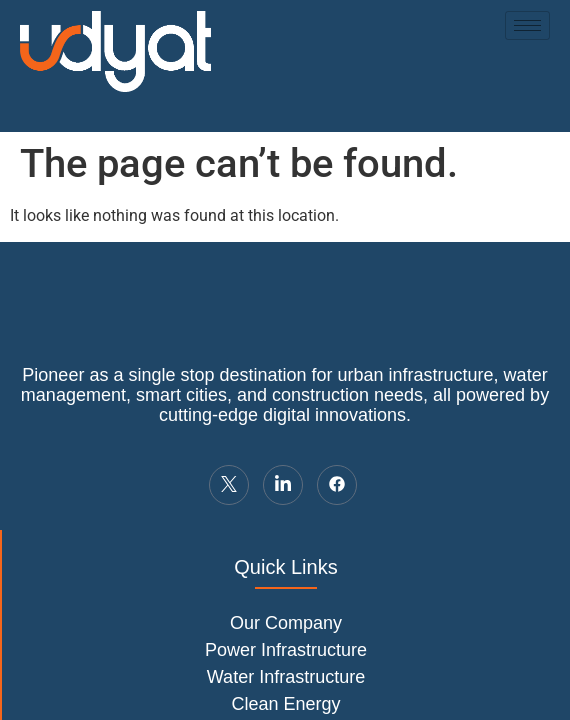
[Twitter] (229, 485)
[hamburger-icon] (527, 25)
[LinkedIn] (283, 485)
